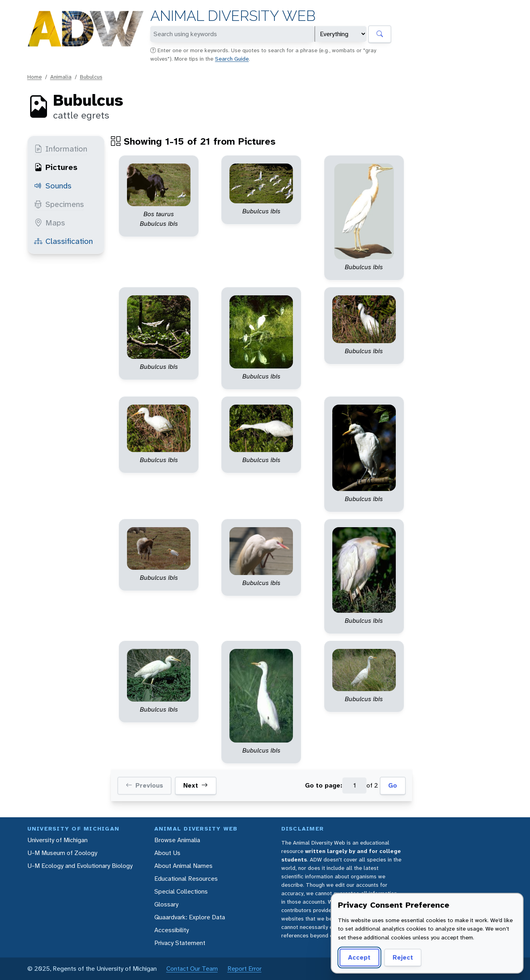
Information (61, 149)
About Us (167, 853)
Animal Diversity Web (233, 16)
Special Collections (181, 891)
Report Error (245, 969)
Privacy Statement (180, 943)
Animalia (61, 77)
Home (35, 77)
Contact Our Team (192, 969)
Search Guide (232, 59)
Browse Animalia (177, 840)
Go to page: (324, 785)
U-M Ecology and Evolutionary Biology (80, 866)
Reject (403, 957)
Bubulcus (91, 77)
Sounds (53, 186)
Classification (63, 241)
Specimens (59, 204)
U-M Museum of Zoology (62, 853)
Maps (50, 223)
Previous (144, 786)
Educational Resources (186, 879)
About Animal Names (183, 866)
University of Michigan (57, 840)
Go (393, 785)
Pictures (56, 167)
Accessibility (172, 930)
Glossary (166, 904)
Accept (359, 957)
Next (195, 786)
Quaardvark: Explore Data (190, 917)
